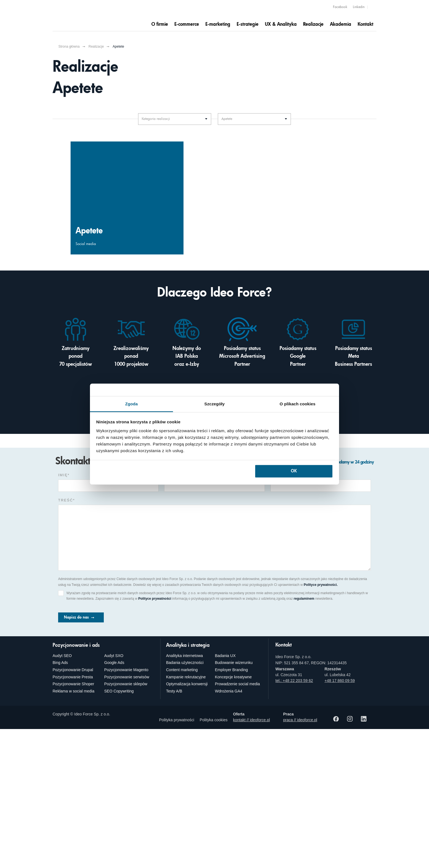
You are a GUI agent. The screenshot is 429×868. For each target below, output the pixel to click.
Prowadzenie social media (238, 684)
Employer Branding (232, 670)
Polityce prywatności (155, 599)
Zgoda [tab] (131, 404)
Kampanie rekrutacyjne (186, 677)
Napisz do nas (76, 617)
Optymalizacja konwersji (187, 684)
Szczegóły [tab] (214, 404)
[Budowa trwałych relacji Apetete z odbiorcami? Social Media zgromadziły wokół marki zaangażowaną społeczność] (127, 198)
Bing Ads (60, 663)
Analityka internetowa (184, 656)
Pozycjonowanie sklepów (126, 684)
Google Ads (114, 663)
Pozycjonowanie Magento (126, 670)
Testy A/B (174, 691)
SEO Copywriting (119, 691)
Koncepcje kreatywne (233, 677)
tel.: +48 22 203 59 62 (294, 681)
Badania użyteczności (185, 663)
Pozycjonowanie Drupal (73, 670)
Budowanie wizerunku (234, 663)
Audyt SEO (62, 656)
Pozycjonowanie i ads (76, 645)
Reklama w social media (73, 691)
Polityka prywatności (177, 720)
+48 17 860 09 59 (340, 681)
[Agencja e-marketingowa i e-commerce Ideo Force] (85, 15)
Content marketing (182, 670)
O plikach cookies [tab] (297, 404)
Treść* (67, 500)
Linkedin (359, 7)
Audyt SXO (114, 656)
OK (294, 471)
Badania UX (225, 656)
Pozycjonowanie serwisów (127, 677)
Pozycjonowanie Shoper (73, 684)
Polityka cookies (214, 720)
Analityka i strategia (188, 645)
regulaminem (304, 599)
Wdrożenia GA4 (229, 691)
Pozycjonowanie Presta (73, 677)
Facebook (340, 7)
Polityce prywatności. (321, 585)
